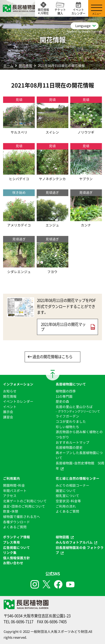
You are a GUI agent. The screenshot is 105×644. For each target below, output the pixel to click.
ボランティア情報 (17, 537)
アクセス (10, 496)
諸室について (66, 491)
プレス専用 (11, 542)
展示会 (8, 412)
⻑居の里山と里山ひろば (74, 407)
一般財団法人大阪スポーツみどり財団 (59, 631)
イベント (10, 407)
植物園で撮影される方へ (22, 517)
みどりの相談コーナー (73, 485)
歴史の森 (62, 401)
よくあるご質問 (15, 527)
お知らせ (10, 391)
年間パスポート (15, 491)
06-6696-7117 (22, 622)
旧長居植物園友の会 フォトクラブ (80, 550)
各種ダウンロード (17, 522)
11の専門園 (64, 396)
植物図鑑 (62, 537)
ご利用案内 (11, 478)
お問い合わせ (13, 563)
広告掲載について (17, 547)
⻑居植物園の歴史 (69, 447)
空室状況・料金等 (68, 501)
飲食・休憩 (11, 511)
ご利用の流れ (66, 506)
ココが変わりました (71, 421)
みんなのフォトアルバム (74, 542)
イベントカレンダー (18, 401)
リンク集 (10, 553)
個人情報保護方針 (17, 558)
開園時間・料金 (14, 485)
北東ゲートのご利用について (25, 501)
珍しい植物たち (67, 427)
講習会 (8, 417)
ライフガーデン (67, 416)
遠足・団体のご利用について (24, 506)
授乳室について (67, 496)
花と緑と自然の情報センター (78, 478)
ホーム (8, 66)
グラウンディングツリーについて (79, 411)
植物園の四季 (66, 391)
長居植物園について (71, 384)
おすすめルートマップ (73, 442)
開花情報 (25, 66)
